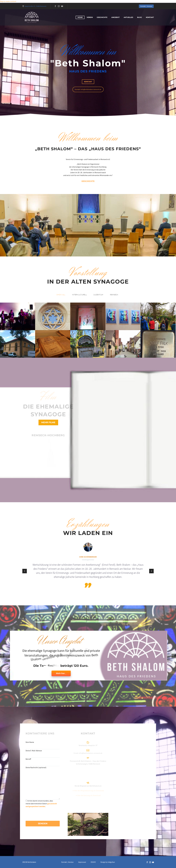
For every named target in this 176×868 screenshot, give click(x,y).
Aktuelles (128, 17)
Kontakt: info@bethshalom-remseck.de (88, 89)
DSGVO (93, 862)
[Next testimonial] (151, 571)
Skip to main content (8, 1)
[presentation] (43, 812)
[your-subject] (43, 763)
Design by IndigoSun (108, 862)
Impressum (82, 862)
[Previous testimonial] (25, 571)
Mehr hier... (61, 673)
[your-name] (43, 746)
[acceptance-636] (26, 801)
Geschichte (102, 17)
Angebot (115, 17)
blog (140, 17)
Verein (90, 17)
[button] (61, 295)
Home (80, 17)
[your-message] (43, 784)
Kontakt (150, 17)
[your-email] (43, 755)
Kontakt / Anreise (146, 6)
